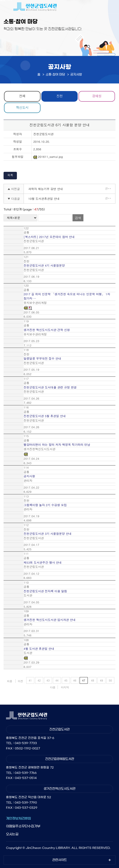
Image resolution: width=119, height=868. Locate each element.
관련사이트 (59, 860)
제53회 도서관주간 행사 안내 (43, 563)
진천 (59, 96)
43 (48, 680)
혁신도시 (22, 107)
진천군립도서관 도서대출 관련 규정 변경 (50, 387)
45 (66, 680)
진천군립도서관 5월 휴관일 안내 (45, 416)
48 (93, 680)
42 (39, 680)
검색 (78, 218)
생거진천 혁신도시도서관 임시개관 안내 (50, 620)
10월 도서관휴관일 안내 (44, 199)
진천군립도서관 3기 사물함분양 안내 (48, 534)
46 (75, 680)
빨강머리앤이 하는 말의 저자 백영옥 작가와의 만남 (57, 445)
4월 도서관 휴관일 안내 (39, 649)
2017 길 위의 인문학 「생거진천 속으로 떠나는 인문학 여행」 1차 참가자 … (67, 296)
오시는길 (12, 834)
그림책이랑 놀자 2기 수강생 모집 (45, 505)
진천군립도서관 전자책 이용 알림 (45, 591)
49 (101, 680)
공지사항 (29, 476)
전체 (22, 96)
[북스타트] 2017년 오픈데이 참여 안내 (49, 237)
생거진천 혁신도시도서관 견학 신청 (47, 330)
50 (110, 680)
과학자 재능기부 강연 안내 (46, 189)
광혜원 (97, 96)
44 (57, 680)
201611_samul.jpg (48, 157)
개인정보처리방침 (18, 818)
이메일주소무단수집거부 (23, 826)
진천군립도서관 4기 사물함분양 (44, 266)
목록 (10, 175)
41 (30, 680)
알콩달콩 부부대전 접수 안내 (42, 359)
